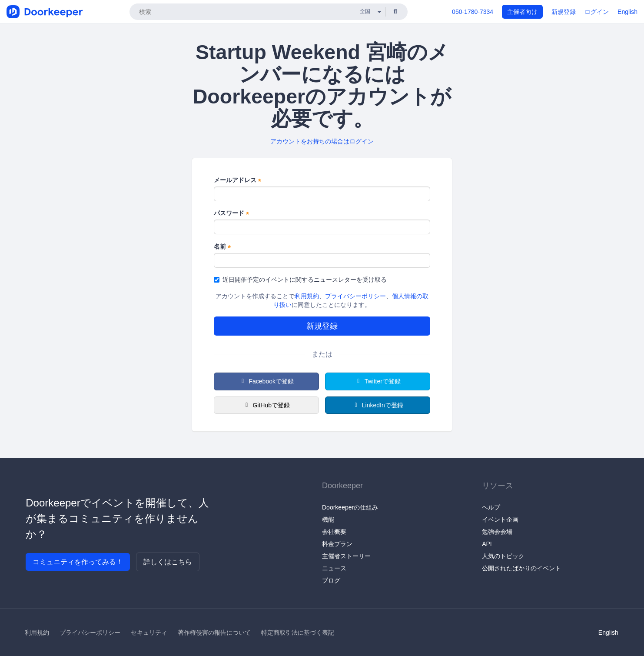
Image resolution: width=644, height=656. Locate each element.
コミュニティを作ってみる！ (78, 562)
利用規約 (307, 296)
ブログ (331, 580)
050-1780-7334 (473, 12)
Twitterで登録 (378, 381)
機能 (328, 519)
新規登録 (564, 12)
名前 (222, 247)
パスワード (231, 213)
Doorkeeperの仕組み (350, 507)
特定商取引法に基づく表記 (298, 633)
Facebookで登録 (266, 381)
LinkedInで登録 (377, 405)
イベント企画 (500, 519)
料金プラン (337, 544)
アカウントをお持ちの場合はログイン (322, 141)
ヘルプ (491, 507)
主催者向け (522, 12)
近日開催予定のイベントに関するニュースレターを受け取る (300, 280)
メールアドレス (237, 180)
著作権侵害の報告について (214, 633)
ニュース (334, 568)
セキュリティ (149, 633)
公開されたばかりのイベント (521, 568)
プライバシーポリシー (355, 296)
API (487, 544)
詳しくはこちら (168, 562)
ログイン (597, 12)
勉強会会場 (497, 532)
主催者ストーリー (346, 556)
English (627, 12)
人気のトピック (503, 556)
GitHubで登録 (266, 405)
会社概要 (334, 532)
